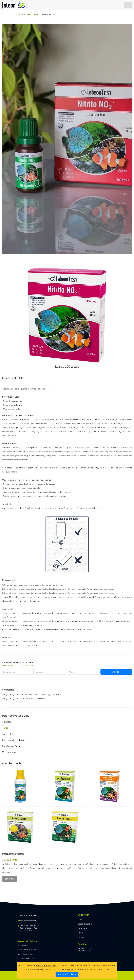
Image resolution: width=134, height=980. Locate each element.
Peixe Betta (83, 928)
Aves (80, 919)
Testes (36, 14)
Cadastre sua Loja (25, 954)
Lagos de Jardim (85, 924)
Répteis (81, 937)
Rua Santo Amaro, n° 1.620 (29, 928)
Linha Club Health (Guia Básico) (85, 949)
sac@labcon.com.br (27, 921)
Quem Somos (23, 945)
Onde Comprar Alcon (27, 950)
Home (21, 14)
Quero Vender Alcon (26, 959)
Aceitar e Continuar (67, 974)
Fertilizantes (8, 734)
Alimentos (7, 722)
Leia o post (10, 879)
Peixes (81, 933)
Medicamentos (9, 752)
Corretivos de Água (11, 746)
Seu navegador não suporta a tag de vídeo (67, 139)
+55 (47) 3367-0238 (27, 916)
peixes (28, 14)
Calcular (116, 672)
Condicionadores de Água (14, 740)
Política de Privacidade (46, 966)
